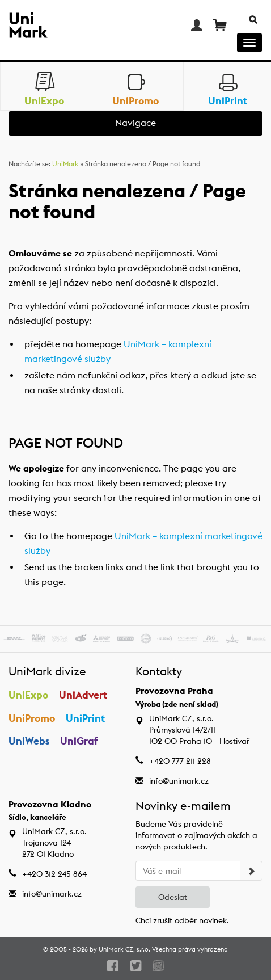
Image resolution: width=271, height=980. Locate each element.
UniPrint (85, 718)
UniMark (65, 164)
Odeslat (173, 897)
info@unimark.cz (179, 781)
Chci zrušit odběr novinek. (182, 920)
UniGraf (79, 741)
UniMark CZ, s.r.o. (124, 949)
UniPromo (32, 718)
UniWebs (29, 741)
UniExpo (28, 695)
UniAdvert (83, 695)
